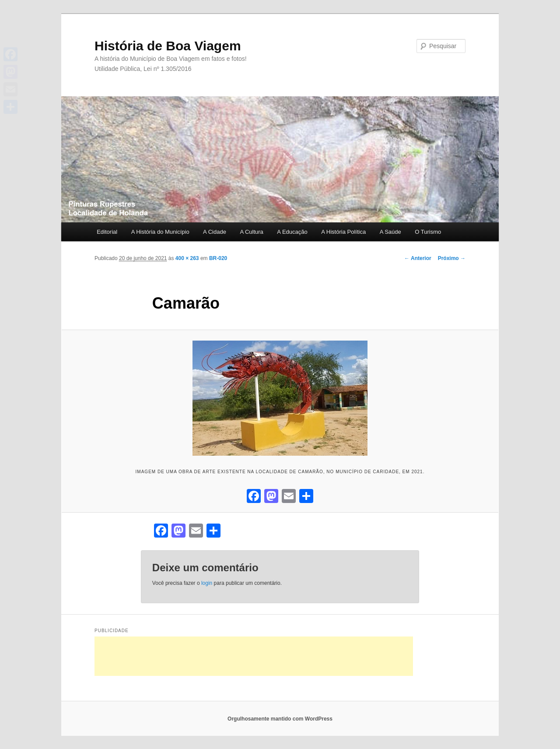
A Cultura (251, 232)
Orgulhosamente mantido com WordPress (280, 719)
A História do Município (160, 232)
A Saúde (390, 232)
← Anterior (418, 258)
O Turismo (428, 232)
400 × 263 (187, 258)
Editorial (107, 232)
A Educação (292, 232)
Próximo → (452, 258)
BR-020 (218, 258)
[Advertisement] (254, 656)
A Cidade (215, 232)
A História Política (343, 232)
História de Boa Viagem (168, 46)
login (207, 583)
